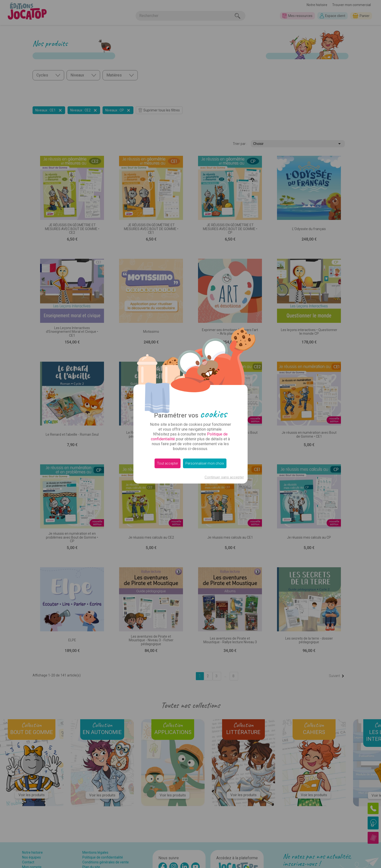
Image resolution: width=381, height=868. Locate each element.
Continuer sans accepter (224, 477)
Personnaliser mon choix (205, 463)
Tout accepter (168, 463)
